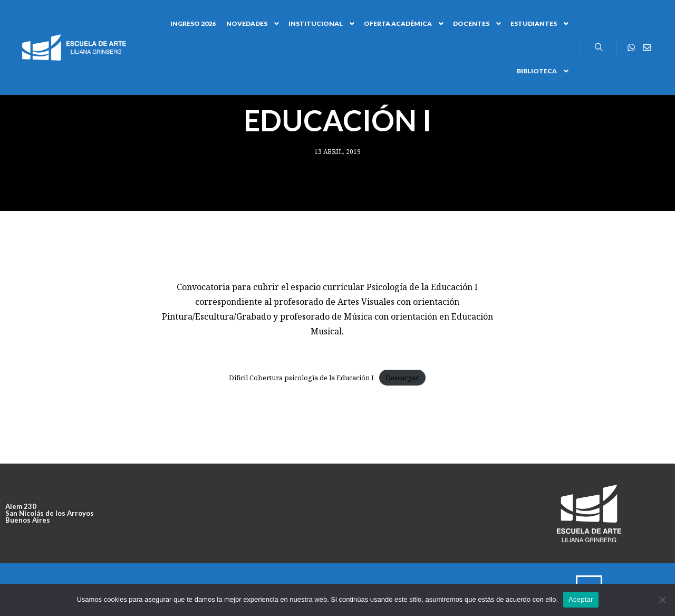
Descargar (402, 378)
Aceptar (581, 599)
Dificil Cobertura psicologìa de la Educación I (301, 378)
